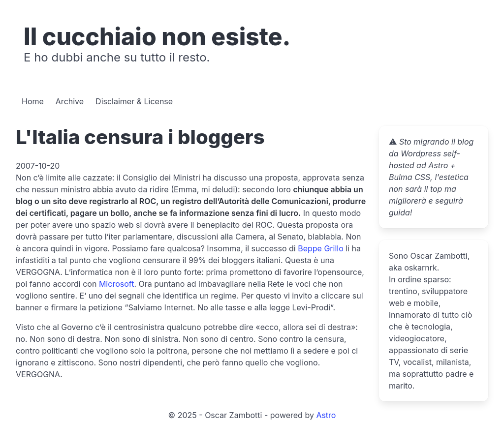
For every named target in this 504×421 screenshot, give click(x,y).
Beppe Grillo (321, 248)
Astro (326, 415)
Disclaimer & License (134, 101)
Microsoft (116, 284)
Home (33, 101)
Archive (70, 101)
